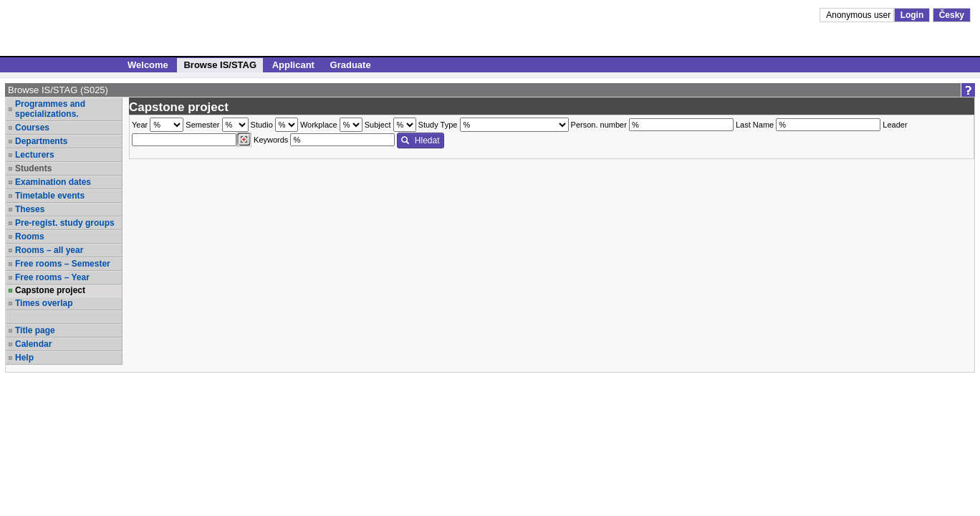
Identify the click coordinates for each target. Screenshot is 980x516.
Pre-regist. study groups (65, 223)
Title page (35, 330)
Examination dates (53, 182)
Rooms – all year (49, 250)
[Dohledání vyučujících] (244, 140)
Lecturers (35, 155)
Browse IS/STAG (220, 65)
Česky (952, 15)
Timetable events (50, 196)
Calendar (33, 344)
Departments (41, 141)
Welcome (148, 65)
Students (33, 168)
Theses (30, 209)
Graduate (351, 65)
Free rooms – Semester (63, 264)
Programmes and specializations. (50, 109)
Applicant (293, 65)
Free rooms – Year (52, 277)
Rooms (30, 236)
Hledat (420, 140)
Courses (32, 128)
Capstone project (50, 290)
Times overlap (44, 303)
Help (24, 358)
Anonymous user (859, 15)
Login (912, 15)
